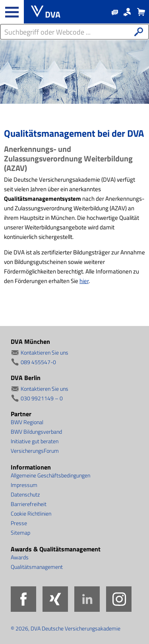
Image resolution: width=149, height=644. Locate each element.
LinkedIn (87, 599)
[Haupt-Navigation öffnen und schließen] (12, 12)
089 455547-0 (38, 362)
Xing (55, 599)
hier (84, 281)
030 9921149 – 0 (42, 398)
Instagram (119, 599)
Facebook (23, 599)
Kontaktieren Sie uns (45, 352)
